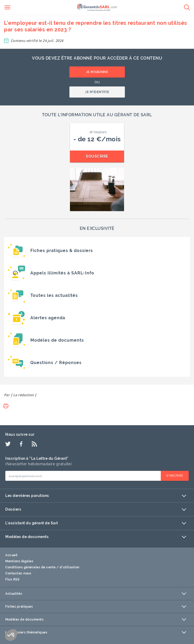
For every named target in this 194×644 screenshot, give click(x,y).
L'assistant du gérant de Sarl (96, 523)
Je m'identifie (97, 92)
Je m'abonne (97, 72)
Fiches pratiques (96, 607)
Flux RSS (12, 579)
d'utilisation (70, 567)
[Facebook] (21, 444)
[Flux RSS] (34, 444)
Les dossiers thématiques (96, 632)
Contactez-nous (18, 573)
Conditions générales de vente (30, 567)
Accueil (11, 555)
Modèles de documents (96, 537)
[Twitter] (8, 444)
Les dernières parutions (96, 496)
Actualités (96, 594)
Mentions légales (19, 561)
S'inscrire (175, 476)
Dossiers (96, 509)
